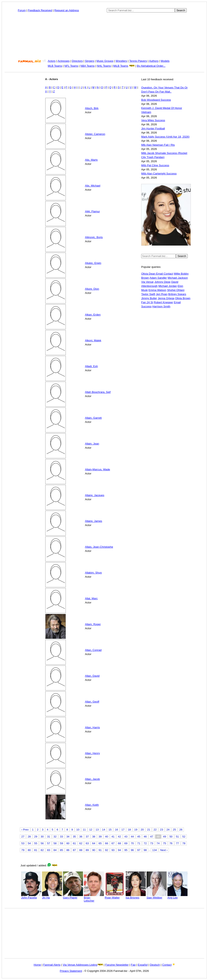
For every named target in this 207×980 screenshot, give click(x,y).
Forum (22, 10)
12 (91, 830)
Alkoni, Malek (93, 340)
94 (119, 850)
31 (49, 837)
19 (136, 830)
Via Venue (147, 282)
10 (78, 830)
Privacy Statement (71, 971)
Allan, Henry (93, 753)
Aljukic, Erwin (93, 263)
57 (49, 843)
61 (74, 843)
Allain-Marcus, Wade (98, 469)
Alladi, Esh (92, 366)
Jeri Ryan (162, 294)
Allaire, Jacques (95, 495)
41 (113, 837)
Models (165, 61)
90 (94, 850)
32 (55, 837)
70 (132, 843)
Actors (52, 61)
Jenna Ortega (166, 298)
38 (94, 837)
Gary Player (73, 896)
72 (145, 843)
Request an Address (67, 10)
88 (81, 850)
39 (100, 837)
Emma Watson (158, 290)
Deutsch (155, 965)
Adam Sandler (158, 278)
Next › (164, 850)
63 (87, 843)
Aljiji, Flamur (93, 211)
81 (36, 850)
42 (119, 837)
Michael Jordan (168, 286)
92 (106, 850)
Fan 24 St (147, 302)
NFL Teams (71, 66)
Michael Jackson (178, 278)
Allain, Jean (92, 444)
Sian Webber (157, 896)
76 (171, 843)
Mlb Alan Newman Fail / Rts (158, 145)
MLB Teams (55, 66)
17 (123, 830)
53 (23, 843)
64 (94, 843)
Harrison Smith (161, 306)
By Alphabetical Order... (151, 66)
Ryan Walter (115, 896)
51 (177, 837)
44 (132, 837)
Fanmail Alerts (52, 965)
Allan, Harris (93, 727)
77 (177, 843)
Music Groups (105, 61)
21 (149, 830)
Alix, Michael (93, 186)
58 (55, 843)
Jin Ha (52, 896)
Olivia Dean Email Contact (157, 274)
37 (87, 837)
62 (81, 843)
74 (158, 843)
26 (181, 830)
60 (68, 843)
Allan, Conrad (93, 650)
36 (81, 837)
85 (62, 850)
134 (155, 850)
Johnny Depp (162, 282)
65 (100, 843)
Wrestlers (121, 61)
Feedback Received (40, 10)
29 (36, 837)
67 (113, 843)
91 (100, 850)
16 (117, 830)
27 (23, 837)
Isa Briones (136, 896)
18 (129, 830)
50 (171, 837)
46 (145, 837)
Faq (133, 965)
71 (139, 843)
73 (152, 843)
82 (42, 850)
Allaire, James (94, 521)
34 (68, 837)
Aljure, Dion (92, 289)
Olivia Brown (183, 298)
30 (42, 837)
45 (139, 837)
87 (74, 850)
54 (29, 843)
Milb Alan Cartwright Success (159, 174)
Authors (154, 61)
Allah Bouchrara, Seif (98, 392)
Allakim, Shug (93, 573)
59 (62, 843)
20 (142, 830)
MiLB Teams (121, 66)
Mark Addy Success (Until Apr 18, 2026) (165, 137)
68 (119, 843)
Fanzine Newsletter (117, 965)
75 (164, 843)
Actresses (64, 61)
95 (126, 850)
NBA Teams (87, 66)
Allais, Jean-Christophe (99, 547)
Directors (77, 61)
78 (184, 843)
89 (87, 850)
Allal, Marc (91, 598)
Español (143, 965)
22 (155, 830)
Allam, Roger (93, 624)
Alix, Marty (91, 160)
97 (139, 850)
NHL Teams (104, 66)
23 (162, 830)
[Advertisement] (104, 36)
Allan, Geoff (92, 702)
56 (42, 843)
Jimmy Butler (149, 298)
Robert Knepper (164, 302)
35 (74, 837)
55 (36, 843)
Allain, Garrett (93, 418)
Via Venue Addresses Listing (80, 965)
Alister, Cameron (95, 134)
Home (37, 965)
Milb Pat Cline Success (155, 165)
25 (175, 830)
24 (168, 830)
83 (49, 850)
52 (184, 837)
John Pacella (31, 896)
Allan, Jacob (93, 779)
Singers (90, 61)
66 (106, 843)
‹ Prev (25, 830)
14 (104, 830)
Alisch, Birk (92, 108)
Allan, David (92, 676)
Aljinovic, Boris (94, 237)
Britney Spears (177, 294)
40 (106, 837)
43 (126, 837)
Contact (167, 965)
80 (29, 850)
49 (164, 837)
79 (23, 850)
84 (55, 850)
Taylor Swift (148, 294)
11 (84, 830)
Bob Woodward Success (156, 100)
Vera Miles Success (153, 120)
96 (132, 850)
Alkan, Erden (93, 315)
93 (113, 850)
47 (152, 837)
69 (126, 843)
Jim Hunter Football (153, 128)
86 (68, 850)
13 (97, 830)
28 (29, 837)
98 (145, 850)
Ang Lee (177, 896)
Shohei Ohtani (176, 290)
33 (62, 837)
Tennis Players (138, 61)
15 (110, 830)
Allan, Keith (92, 805)
